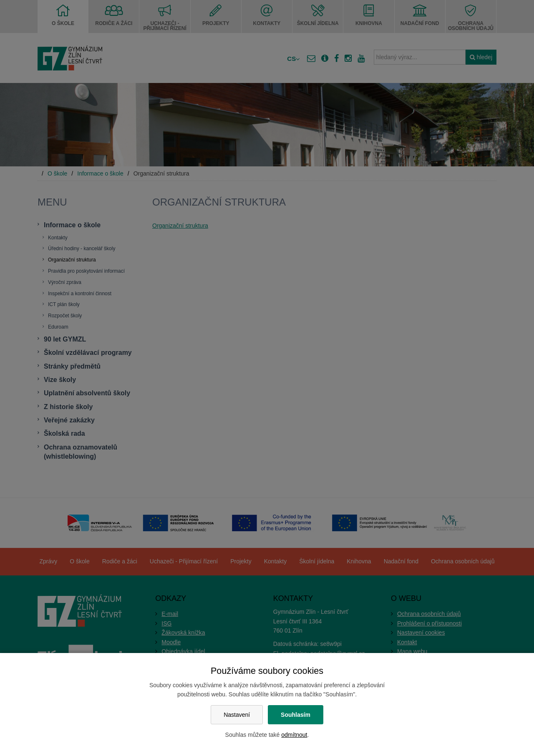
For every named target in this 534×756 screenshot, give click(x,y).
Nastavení (237, 715)
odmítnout (294, 735)
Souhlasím (296, 715)
